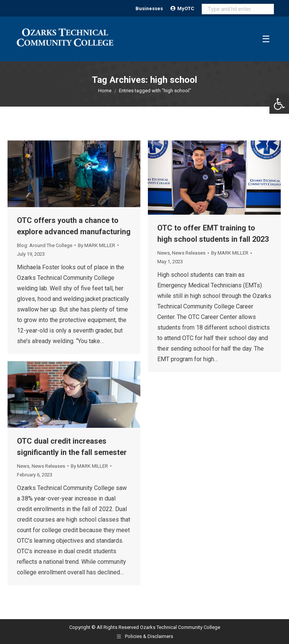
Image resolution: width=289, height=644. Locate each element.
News (164, 253)
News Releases (189, 253)
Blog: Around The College (45, 245)
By (97, 245)
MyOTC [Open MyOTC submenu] (182, 8)
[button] (279, 104)
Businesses (149, 8)
